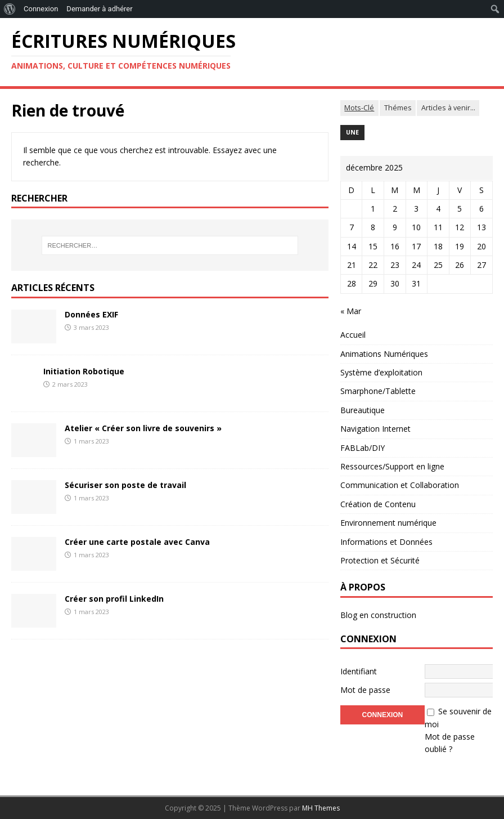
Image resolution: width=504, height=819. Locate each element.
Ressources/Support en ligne (392, 466)
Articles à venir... (448, 108)
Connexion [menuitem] (41, 9)
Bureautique (363, 410)
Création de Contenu (378, 504)
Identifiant (359, 671)
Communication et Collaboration (400, 485)
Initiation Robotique (84, 371)
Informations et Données (386, 542)
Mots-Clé (359, 108)
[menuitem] (10, 9)
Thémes (398, 108)
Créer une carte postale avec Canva (137, 542)
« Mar (351, 311)
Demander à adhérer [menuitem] (99, 9)
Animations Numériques (384, 354)
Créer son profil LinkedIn (114, 599)
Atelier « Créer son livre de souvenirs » (143, 428)
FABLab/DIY (363, 448)
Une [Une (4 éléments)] (352, 132)
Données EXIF (91, 314)
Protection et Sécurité (380, 560)
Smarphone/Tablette (378, 391)
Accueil (353, 335)
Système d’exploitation (381, 372)
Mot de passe (365, 690)
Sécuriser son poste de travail (125, 485)
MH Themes (321, 808)
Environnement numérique (388, 523)
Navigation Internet (375, 429)
